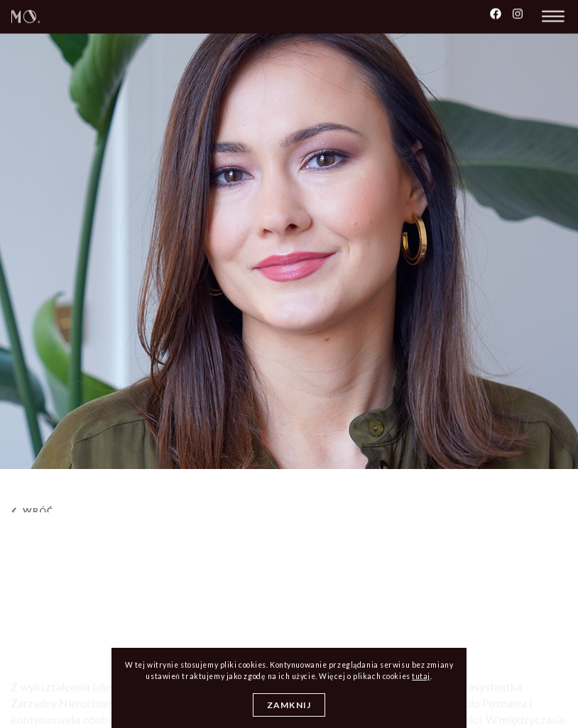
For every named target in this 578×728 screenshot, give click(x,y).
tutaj (421, 676)
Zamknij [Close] (289, 705)
